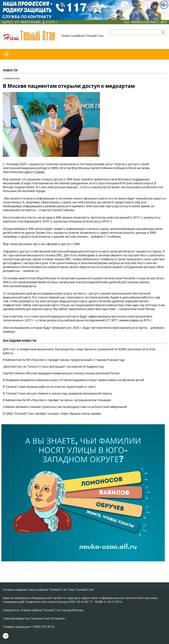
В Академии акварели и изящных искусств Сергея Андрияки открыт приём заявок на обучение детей (73, 380)
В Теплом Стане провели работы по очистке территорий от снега (49, 387)
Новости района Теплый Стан (82, 36)
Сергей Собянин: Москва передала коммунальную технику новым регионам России (61, 373)
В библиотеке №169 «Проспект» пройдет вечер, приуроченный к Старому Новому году (64, 360)
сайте (28, 172)
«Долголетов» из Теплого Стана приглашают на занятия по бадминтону (53, 367)
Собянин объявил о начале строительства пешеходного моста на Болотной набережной (65, 407)
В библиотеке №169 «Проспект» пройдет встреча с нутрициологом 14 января (57, 400)
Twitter (40, 172)
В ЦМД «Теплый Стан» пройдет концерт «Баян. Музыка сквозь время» (52, 413)
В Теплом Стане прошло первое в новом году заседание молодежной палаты (57, 393)
